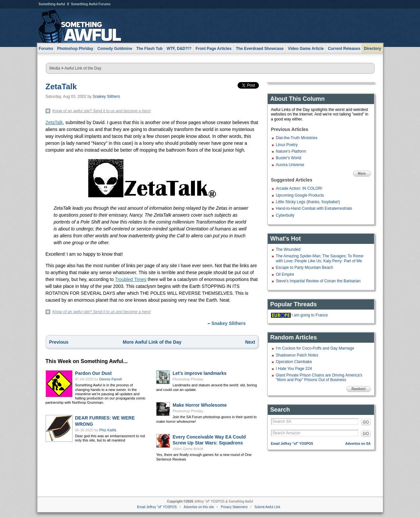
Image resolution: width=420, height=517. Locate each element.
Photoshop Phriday (188, 379)
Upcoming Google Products (300, 195)
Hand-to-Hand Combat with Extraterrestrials (314, 208)
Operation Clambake (294, 362)
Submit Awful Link (267, 507)
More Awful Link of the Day (152, 342)
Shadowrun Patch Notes (297, 355)
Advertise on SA (358, 444)
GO (366, 422)
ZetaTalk (61, 86)
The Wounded (288, 249)
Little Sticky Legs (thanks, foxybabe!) (308, 202)
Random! (358, 389)
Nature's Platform (291, 151)
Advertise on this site (199, 507)
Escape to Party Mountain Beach (305, 268)
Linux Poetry (287, 145)
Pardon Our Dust (94, 373)
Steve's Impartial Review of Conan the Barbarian (318, 281)
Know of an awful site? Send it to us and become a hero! (102, 111)
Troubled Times (131, 279)
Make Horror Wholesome (200, 405)
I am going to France (310, 315)
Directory (373, 49)
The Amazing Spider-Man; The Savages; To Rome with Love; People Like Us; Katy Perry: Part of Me (320, 258)
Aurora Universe (290, 165)
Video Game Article (188, 449)
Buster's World (289, 158)
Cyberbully (285, 215)
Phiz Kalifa (108, 430)
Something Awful (52, 4)
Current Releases (344, 49)
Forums (46, 49)
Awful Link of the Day (83, 68)
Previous (59, 342)
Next (250, 342)
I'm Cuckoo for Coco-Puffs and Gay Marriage (315, 348)
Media (55, 68)
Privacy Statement (234, 507)
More (362, 173)
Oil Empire (285, 274)
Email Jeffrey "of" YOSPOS (292, 444)
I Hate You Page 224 (294, 369)
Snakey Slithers (106, 97)
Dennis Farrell (111, 379)
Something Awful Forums (91, 4)
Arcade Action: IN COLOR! (299, 188)
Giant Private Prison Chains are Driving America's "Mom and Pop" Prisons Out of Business (319, 377)
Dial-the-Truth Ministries (297, 138)
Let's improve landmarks (199, 373)
